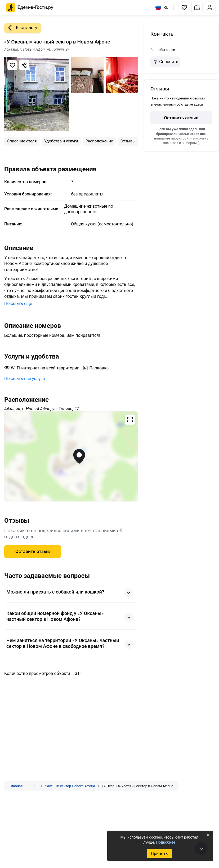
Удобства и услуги (61, 141)
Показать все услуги (25, 379)
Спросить (165, 62)
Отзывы (128, 141)
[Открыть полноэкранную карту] (71, 456)
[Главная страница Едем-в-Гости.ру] (30, 8)
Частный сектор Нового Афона (70, 786)
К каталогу (21, 28)
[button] (184, 7)
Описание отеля (22, 141)
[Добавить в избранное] (12, 65)
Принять (159, 854)
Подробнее (166, 842)
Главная (16, 786)
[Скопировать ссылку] (24, 65)
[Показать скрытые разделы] (35, 786)
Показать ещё (18, 304)
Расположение (99, 141)
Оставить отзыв (33, 551)
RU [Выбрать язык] (162, 7)
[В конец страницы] (201, 849)
